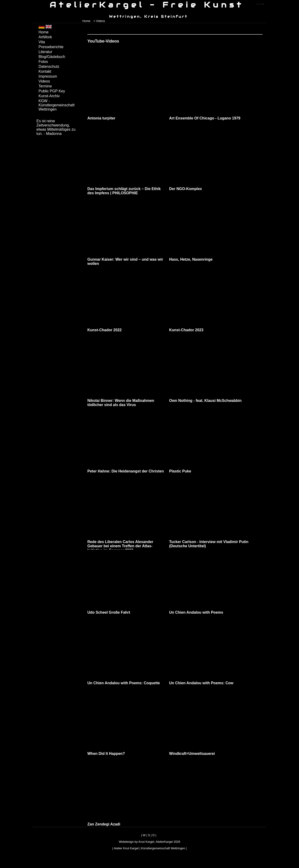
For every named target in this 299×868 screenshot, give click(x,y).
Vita (42, 42)
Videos (44, 81)
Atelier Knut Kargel (126, 848)
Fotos (43, 62)
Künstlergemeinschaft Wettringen (163, 848)
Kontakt (45, 71)
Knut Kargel (146, 842)
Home (86, 21)
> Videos (99, 21)
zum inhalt (260, 4)
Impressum (48, 76)
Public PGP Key (52, 91)
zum (263, 4)
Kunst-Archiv (49, 96)
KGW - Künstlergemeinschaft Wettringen (57, 105)
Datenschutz (49, 67)
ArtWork (45, 37)
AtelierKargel (164, 842)
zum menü (257, 4)
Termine (45, 86)
